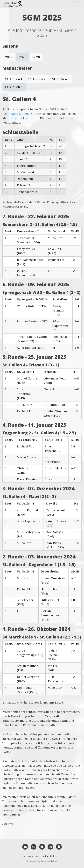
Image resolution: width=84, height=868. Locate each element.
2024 (9, 57)
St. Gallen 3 (61, 79)
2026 (36, 57)
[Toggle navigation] (77, 4)
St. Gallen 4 (14, 87)
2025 (23, 57)
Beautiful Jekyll (49, 861)
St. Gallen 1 (14, 79)
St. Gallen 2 (37, 79)
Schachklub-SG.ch (52, 856)
